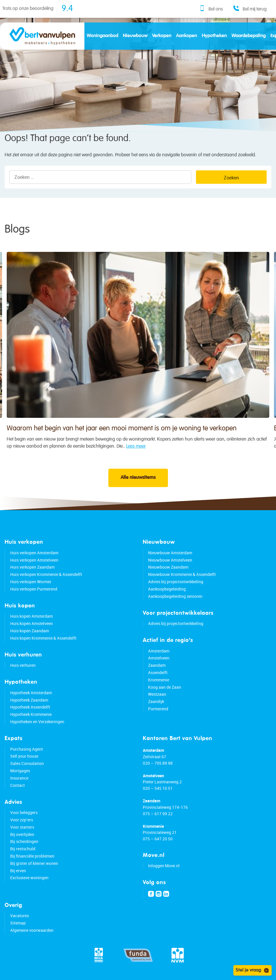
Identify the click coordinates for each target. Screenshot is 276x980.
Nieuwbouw (135, 36)
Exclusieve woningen (29, 878)
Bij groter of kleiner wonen (34, 863)
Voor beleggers (24, 812)
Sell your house (24, 756)
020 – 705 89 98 (158, 763)
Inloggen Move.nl (164, 866)
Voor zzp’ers (22, 820)
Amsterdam (159, 651)
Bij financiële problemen (32, 856)
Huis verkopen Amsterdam (34, 553)
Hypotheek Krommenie (31, 714)
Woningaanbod (103, 36)
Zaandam (157, 665)
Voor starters (22, 827)
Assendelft (158, 672)
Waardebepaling (249, 36)
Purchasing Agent (27, 749)
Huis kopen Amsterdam (32, 616)
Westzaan (157, 694)
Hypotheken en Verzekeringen (37, 722)
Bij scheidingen (24, 841)
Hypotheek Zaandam (29, 700)
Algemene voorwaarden (32, 930)
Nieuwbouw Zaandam (168, 567)
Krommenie (159, 680)
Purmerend (158, 709)
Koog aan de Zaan (165, 687)
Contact (18, 785)
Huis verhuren (23, 665)
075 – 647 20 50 (158, 839)
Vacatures (20, 916)
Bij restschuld (23, 849)
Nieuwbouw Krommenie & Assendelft (182, 574)
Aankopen (187, 36)
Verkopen (162, 36)
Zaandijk (156, 701)
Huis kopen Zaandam (30, 631)
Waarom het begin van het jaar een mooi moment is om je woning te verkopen (122, 439)
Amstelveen (159, 658)
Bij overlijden (22, 834)
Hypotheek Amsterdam (31, 693)
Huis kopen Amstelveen (32, 623)
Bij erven (18, 871)
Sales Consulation (27, 763)
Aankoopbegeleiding (167, 589)
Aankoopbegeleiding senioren (175, 596)
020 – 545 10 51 (158, 788)
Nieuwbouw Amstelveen (170, 560)
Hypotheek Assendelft (30, 707)
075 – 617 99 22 (158, 814)
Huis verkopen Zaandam (32, 567)
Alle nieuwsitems (138, 478)
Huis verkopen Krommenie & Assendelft (46, 574)
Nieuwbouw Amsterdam (170, 553)
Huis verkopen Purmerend (34, 589)
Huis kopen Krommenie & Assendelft (43, 638)
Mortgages (20, 771)
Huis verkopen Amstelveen (34, 560)
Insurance (19, 778)
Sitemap (18, 923)
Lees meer (136, 457)
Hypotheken (214, 36)
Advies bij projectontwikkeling (176, 582)
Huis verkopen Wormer (31, 582)
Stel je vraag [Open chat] (252, 970)
